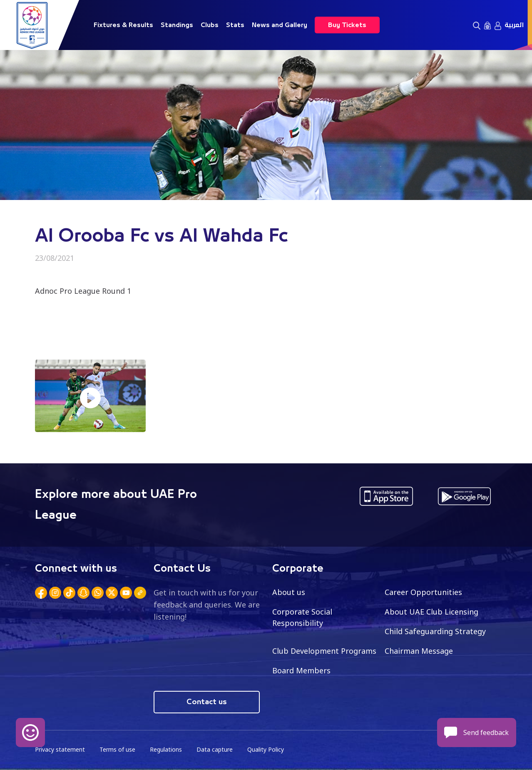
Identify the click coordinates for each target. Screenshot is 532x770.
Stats (235, 25)
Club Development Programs (324, 651)
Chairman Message (419, 651)
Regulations (166, 749)
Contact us (207, 702)
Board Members (301, 670)
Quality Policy (266, 749)
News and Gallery (280, 25)
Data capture (215, 749)
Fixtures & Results (123, 25)
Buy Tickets (347, 25)
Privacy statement (60, 749)
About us (289, 592)
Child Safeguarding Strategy (435, 631)
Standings (177, 25)
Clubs (210, 25)
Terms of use (117, 749)
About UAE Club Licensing (431, 612)
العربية (514, 25)
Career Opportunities (423, 592)
